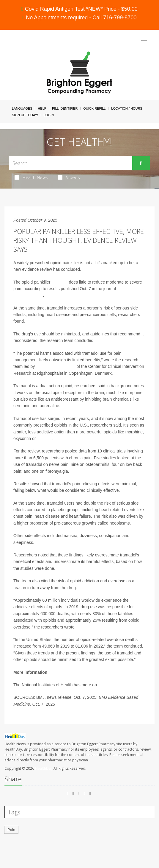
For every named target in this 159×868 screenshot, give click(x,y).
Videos (69, 177)
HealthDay (44, 768)
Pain (11, 830)
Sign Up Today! (25, 115)
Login (49, 115)
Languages (22, 108)
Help (42, 108)
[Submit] (141, 163)
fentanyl (44, 438)
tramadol (59, 282)
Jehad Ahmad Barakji (56, 366)
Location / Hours (127, 108)
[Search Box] (71, 163)
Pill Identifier (65, 108)
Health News (31, 177)
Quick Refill (94, 108)
